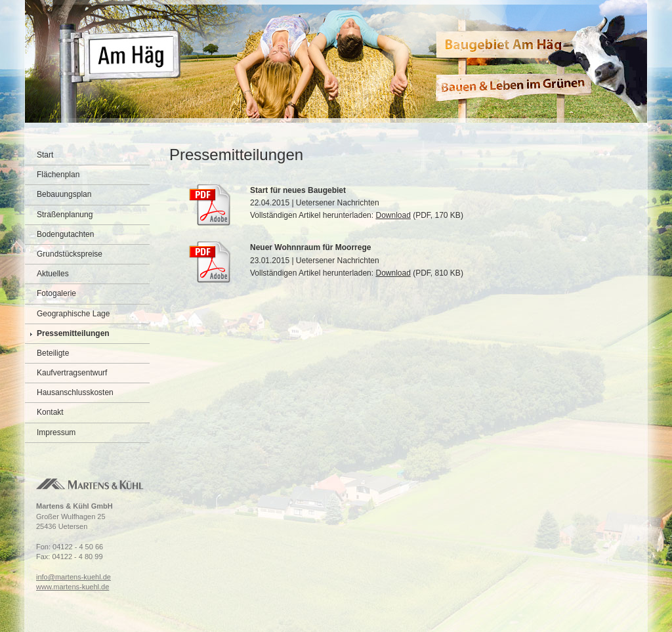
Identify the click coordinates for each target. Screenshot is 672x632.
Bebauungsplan (64, 194)
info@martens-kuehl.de (73, 577)
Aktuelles (53, 274)
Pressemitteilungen (73, 333)
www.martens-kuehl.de (73, 587)
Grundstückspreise (70, 254)
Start (45, 155)
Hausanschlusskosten (75, 392)
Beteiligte (53, 353)
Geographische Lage (73, 314)
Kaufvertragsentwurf (72, 373)
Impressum (56, 432)
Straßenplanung (65, 215)
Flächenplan (58, 175)
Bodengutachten (65, 234)
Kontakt (50, 412)
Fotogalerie (56, 293)
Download (393, 215)
